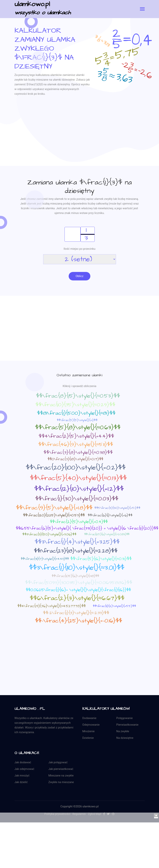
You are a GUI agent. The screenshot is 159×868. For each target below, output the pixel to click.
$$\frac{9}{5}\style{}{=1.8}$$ (54, 508)
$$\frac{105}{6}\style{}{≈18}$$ (75, 577)
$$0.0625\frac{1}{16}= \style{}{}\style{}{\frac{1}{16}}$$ (78, 590)
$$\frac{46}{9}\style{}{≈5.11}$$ (76, 445)
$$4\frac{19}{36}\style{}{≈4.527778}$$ (51, 607)
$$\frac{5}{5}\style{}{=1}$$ (77, 421)
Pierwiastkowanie (127, 725)
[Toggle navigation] (142, 9)
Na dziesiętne (125, 739)
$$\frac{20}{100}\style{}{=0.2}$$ (76, 468)
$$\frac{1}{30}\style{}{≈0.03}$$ (77, 499)
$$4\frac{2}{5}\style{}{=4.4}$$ (76, 437)
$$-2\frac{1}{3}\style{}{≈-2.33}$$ (76, 613)
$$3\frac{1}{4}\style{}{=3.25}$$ (77, 543)
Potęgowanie (125, 719)
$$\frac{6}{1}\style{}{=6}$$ (110, 516)
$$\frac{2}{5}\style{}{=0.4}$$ (79, 522)
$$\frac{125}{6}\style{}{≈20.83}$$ (107, 535)
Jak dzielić (21, 783)
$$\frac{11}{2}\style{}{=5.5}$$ (114, 607)
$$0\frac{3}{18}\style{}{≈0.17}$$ (75, 460)
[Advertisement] (80, 140)
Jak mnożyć (22, 776)
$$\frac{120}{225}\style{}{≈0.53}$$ (54, 516)
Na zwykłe (123, 732)
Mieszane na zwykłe (61, 776)
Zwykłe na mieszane (61, 783)
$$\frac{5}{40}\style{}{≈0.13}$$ (78, 479)
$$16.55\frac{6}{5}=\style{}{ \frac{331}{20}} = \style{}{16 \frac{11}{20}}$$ (87, 529)
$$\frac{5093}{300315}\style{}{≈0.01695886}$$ (79, 583)
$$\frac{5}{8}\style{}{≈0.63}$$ (78, 428)
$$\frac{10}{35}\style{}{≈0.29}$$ (75, 405)
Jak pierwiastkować (61, 770)
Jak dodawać (23, 763)
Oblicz (79, 276)
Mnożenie (89, 732)
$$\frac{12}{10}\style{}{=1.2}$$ (79, 489)
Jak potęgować (58, 763)
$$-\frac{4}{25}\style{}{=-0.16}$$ (79, 621)
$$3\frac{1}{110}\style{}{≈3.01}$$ (77, 568)
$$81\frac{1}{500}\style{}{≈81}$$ (76, 414)
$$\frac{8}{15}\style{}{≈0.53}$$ (78, 397)
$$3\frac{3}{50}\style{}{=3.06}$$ (49, 535)
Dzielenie (88, 739)
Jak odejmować (24, 770)
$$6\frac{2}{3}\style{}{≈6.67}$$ (77, 599)
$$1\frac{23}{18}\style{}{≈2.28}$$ (76, 552)
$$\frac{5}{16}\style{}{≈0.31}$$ (101, 559)
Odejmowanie (91, 725)
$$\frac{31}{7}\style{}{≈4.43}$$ (45, 560)
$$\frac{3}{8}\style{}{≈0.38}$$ (78, 453)
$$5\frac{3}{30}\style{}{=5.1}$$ (117, 508)
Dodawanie (89, 719)
